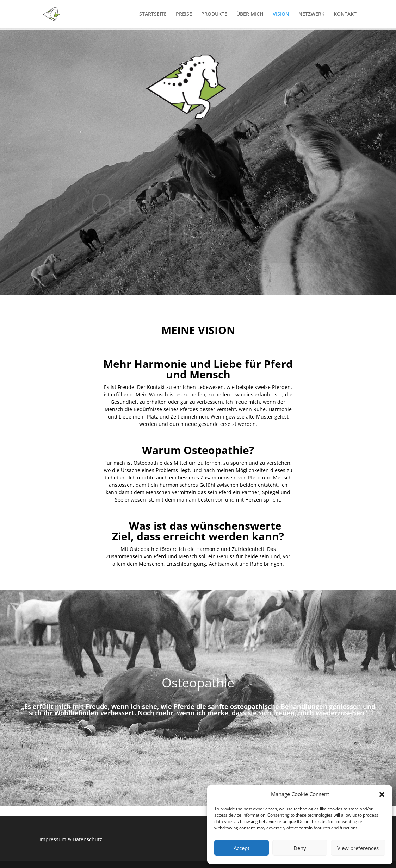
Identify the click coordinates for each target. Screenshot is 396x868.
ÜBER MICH (250, 14)
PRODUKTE (214, 14)
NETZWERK (311, 14)
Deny (300, 848)
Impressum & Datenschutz (71, 839)
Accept (242, 848)
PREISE (184, 14)
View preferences (358, 848)
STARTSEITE (153, 14)
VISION (281, 14)
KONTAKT (345, 14)
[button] (382, 794)
